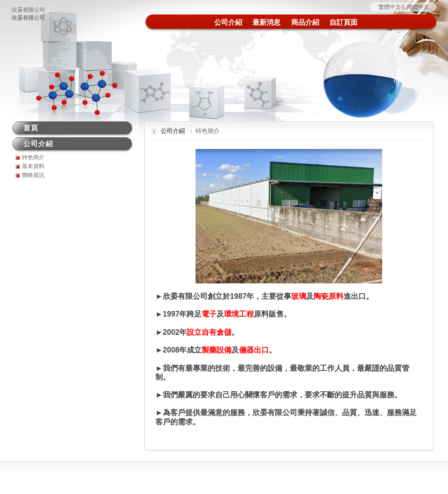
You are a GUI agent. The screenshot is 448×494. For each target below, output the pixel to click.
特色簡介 (33, 157)
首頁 (31, 128)
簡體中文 (418, 7)
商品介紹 (305, 22)
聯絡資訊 (33, 175)
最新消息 (266, 22)
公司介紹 (228, 22)
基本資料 (33, 166)
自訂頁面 (343, 22)
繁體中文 (390, 7)
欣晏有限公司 (28, 10)
